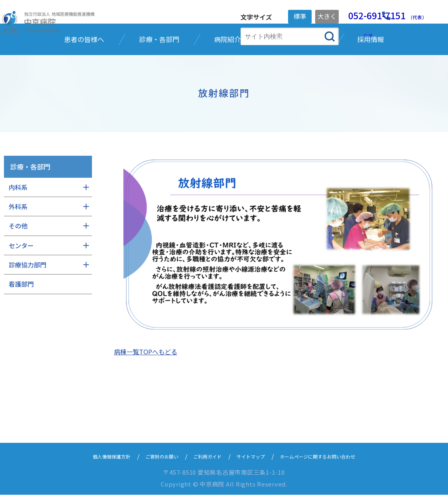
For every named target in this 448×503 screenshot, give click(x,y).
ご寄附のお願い (150, 464)
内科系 (18, 238)
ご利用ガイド (204, 464)
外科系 (18, 258)
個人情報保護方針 (91, 464)
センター (21, 297)
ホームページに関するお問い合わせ (334, 464)
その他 (18, 277)
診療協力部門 (28, 316)
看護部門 (21, 335)
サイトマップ (254, 464)
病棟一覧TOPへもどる (146, 360)
